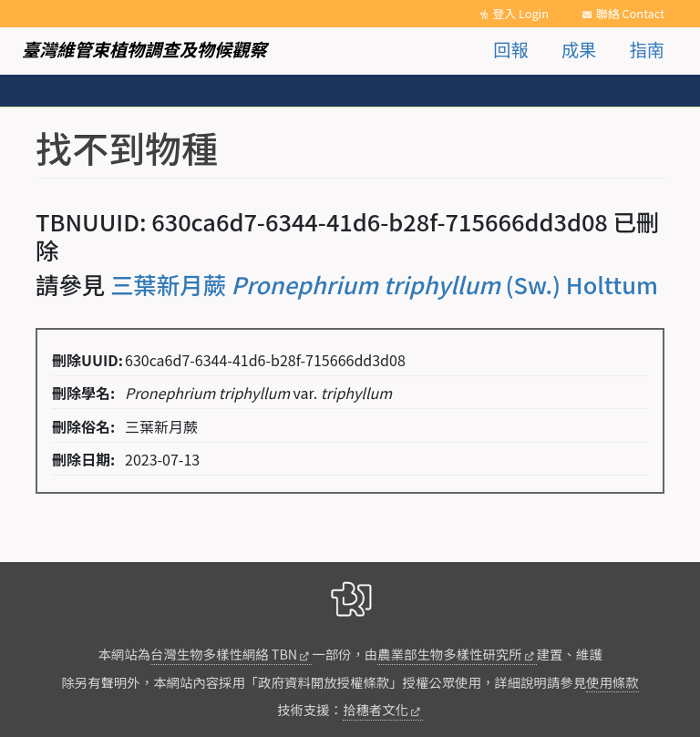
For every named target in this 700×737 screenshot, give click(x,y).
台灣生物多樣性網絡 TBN (224, 654)
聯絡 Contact (630, 13)
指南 (647, 49)
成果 (579, 49)
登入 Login (520, 13)
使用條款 (612, 682)
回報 (510, 49)
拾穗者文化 (376, 709)
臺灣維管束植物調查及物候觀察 (144, 49)
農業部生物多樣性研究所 (449, 654)
